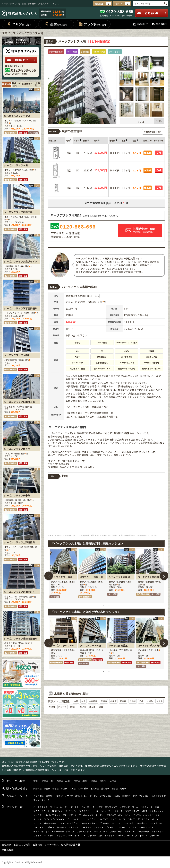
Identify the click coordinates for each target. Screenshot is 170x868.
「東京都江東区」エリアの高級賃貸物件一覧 (90, 413)
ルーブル (37, 819)
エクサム (133, 827)
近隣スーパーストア (102, 369)
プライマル (155, 835)
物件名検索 (8, 850)
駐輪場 (151, 351)
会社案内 (159, 24)
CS (77, 351)
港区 (52, 781)
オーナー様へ (52, 845)
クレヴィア (142, 823)
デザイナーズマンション (127, 343)
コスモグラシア (132, 811)
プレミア (37, 815)
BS (102, 351)
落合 (83, 701)
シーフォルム (39, 827)
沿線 (56, 24)
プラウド (91, 819)
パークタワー (50, 823)
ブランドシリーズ (41, 800)
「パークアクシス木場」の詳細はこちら (87, 407)
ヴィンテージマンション (101, 796)
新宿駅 (55, 788)
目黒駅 (72, 788)
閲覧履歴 (6, 845)
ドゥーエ (85, 807)
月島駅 (123, 788)
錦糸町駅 (37, 788)
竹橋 (141, 701)
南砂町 (83, 707)
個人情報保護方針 (71, 845)
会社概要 (37, 845)
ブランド (93, 24)
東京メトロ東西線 (75, 302)
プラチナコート (86, 811)
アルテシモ (129, 831)
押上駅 (64, 788)
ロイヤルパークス (151, 815)
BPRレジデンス (70, 815)
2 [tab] (109, 606)
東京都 (69, 296)
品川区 (68, 781)
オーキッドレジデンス (115, 835)
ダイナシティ (144, 819)
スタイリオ (74, 827)
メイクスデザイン (89, 823)
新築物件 (7, 84)
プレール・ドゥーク (76, 819)
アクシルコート (100, 831)
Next (164, 576)
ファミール (115, 819)
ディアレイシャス (41, 831)
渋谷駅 (47, 788)
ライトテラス (158, 831)
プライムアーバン (114, 815)
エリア (20, 24)
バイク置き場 (127, 357)
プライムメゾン (84, 831)
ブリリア (37, 823)
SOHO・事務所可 (122, 796)
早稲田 (104, 701)
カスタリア (117, 811)
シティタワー (156, 823)
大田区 (113, 781)
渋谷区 (94, 781)
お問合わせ (152, 13)
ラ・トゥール (56, 807)
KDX (157, 807)
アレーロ (122, 827)
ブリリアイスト (72, 807)
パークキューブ (103, 811)
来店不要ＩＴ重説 (77, 369)
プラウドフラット (41, 811)
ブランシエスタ (95, 835)
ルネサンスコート (65, 835)
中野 (76, 701)
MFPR (144, 811)
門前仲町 (63, 707)
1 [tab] (104, 606)
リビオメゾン (39, 835)
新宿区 (36, 781)
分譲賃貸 (26, 84)
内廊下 (77, 357)
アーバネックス (86, 815)
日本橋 (159, 701)
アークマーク (143, 831)
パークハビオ (71, 811)
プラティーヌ (116, 831)
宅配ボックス (151, 357)
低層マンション (159, 796)
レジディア (125, 807)
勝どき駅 (105, 788)
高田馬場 (93, 701)
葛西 (101, 707)
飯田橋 (123, 701)
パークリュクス (146, 827)
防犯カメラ (102, 357)
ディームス (111, 827)
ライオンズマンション (54, 819)
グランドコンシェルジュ (124, 823)
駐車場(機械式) (102, 363)
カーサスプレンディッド (92, 827)
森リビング (57, 811)
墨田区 (85, 781)
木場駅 (91, 302)
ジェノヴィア (129, 819)
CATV (127, 351)
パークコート (158, 819)
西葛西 (92, 707)
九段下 (133, 701)
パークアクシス (40, 807)
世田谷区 (103, 781)
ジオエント (80, 835)
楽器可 (77, 343)
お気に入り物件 (22, 845)
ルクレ (51, 835)
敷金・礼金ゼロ (16, 84)
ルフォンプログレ (133, 815)
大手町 (150, 701)
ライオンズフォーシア (137, 835)
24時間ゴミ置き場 (151, 363)
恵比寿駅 (95, 788)
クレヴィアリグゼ (52, 815)
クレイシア (103, 819)
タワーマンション (141, 796)
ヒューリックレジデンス (63, 831)
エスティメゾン (156, 811)
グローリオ (105, 823)
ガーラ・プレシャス (57, 827)
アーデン (100, 815)
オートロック (77, 363)
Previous (49, 576)
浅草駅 (115, 788)
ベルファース (147, 807)
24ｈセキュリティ (127, 363)
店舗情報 (74, 233)
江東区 (76, 296)
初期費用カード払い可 (151, 369)
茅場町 (52, 707)
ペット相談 (102, 343)
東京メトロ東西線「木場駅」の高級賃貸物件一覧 (92, 417)
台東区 (60, 781)
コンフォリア (111, 807)
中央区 (77, 781)
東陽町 (73, 707)
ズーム (135, 807)
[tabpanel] (63, 576)
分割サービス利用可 (127, 369)
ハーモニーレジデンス (69, 823)
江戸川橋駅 (83, 788)
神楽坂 (113, 701)
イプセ (100, 807)
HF (93, 807)
